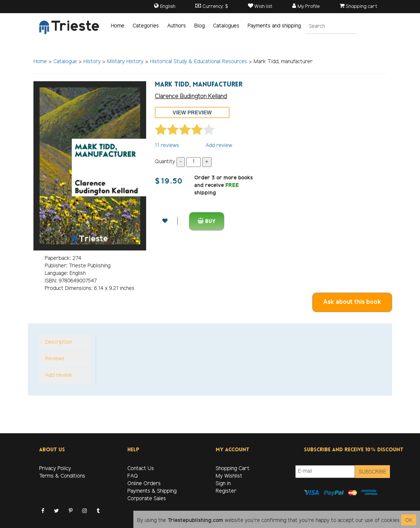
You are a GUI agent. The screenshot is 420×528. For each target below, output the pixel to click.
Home (118, 26)
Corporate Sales (147, 499)
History (92, 62)
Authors (177, 26)
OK (409, 521)
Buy (207, 221)
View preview (192, 112)
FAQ (133, 476)
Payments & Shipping (152, 491)
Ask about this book (352, 302)
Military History (125, 62)
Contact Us (141, 469)
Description (59, 342)
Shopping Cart (233, 469)
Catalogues (226, 26)
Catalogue (65, 62)
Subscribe (372, 472)
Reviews (55, 359)
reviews (167, 146)
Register (226, 491)
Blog (199, 26)
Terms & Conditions (62, 476)
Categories (146, 26)
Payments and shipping (274, 26)
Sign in (223, 484)
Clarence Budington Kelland (191, 96)
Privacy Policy (55, 469)
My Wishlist (229, 476)
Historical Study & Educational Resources (199, 62)
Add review (219, 146)
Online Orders (144, 484)
